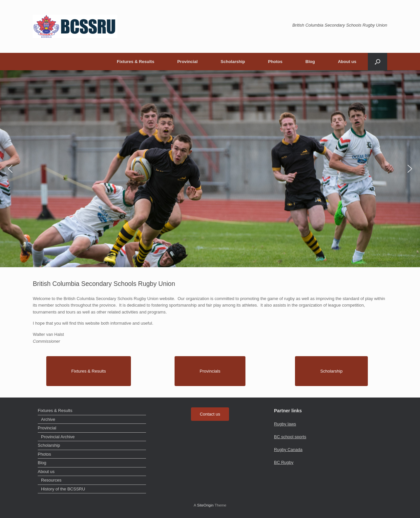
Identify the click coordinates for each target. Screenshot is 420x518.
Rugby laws (285, 424)
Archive (48, 419)
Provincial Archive (58, 437)
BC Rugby (284, 462)
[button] (378, 62)
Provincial (187, 62)
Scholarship (233, 62)
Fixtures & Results (136, 62)
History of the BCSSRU (63, 489)
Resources (51, 480)
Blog (310, 62)
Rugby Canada (288, 450)
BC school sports (290, 437)
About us (347, 62)
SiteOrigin (205, 505)
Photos (275, 62)
